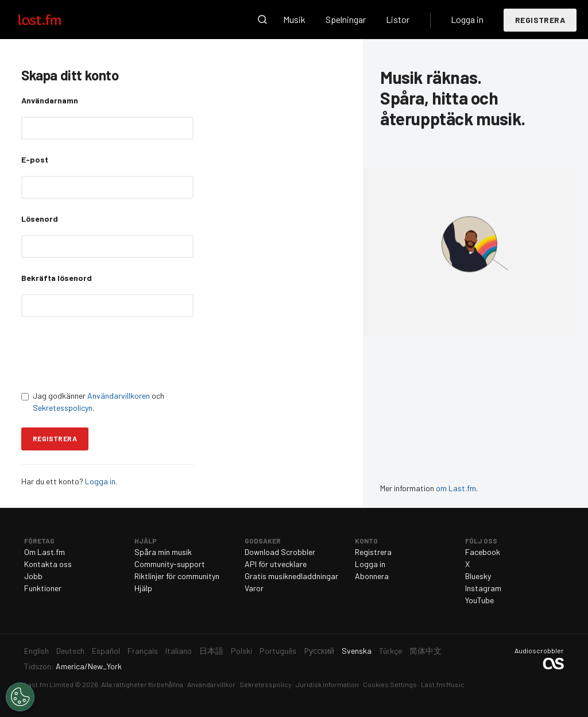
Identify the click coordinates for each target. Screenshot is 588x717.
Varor (254, 588)
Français (143, 651)
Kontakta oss (48, 564)
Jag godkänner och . (93, 402)
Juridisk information (327, 684)
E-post (35, 159)
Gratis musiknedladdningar (291, 576)
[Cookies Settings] (20, 697)
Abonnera (372, 576)
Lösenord (40, 219)
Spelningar (346, 19)
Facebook (483, 552)
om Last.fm (456, 488)
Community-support (170, 564)
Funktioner (43, 588)
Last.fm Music (443, 684)
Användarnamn (50, 100)
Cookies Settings (390, 684)
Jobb (33, 576)
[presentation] (109, 353)
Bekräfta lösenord (57, 278)
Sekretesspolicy (266, 684)
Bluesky (478, 576)
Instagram (483, 588)
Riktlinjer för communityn (177, 576)
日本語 (211, 651)
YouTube (479, 600)
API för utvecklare (276, 564)
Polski (241, 651)
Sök (262, 20)
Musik (294, 19)
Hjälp (143, 588)
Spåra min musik (163, 552)
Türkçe (390, 651)
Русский (319, 651)
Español (106, 651)
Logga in (467, 19)
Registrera (540, 20)
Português (278, 651)
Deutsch (70, 651)
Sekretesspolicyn (63, 408)
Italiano (179, 651)
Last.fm (53, 20)
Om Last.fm (45, 552)
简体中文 (425, 651)
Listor (398, 19)
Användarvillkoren (119, 396)
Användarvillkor (211, 684)
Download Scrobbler (280, 552)
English (36, 651)
